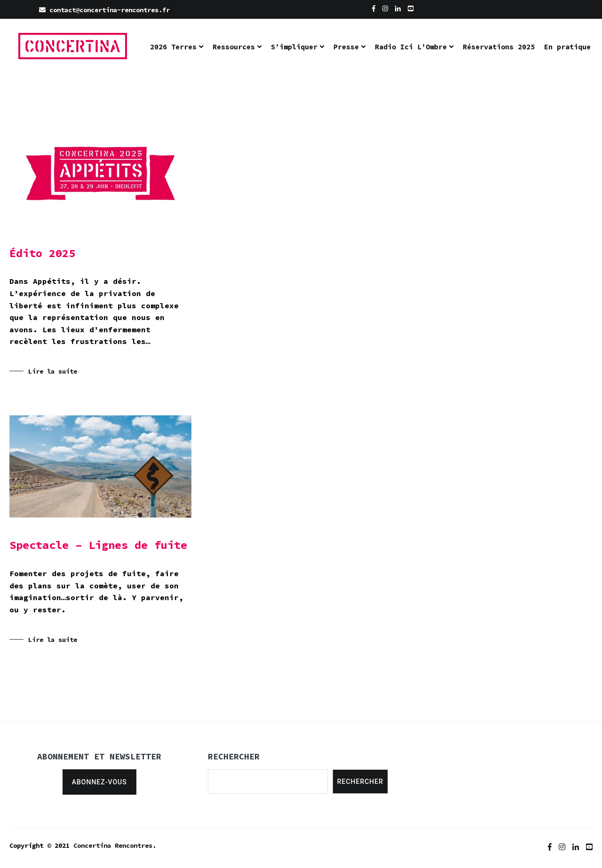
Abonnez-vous (99, 782)
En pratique (567, 47)
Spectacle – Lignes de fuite (98, 545)
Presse (346, 47)
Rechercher (360, 782)
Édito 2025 (42, 253)
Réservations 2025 (499, 47)
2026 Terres (173, 47)
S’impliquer (294, 47)
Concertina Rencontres (113, 845)
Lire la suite (53, 371)
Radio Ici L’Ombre (411, 47)
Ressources (234, 47)
